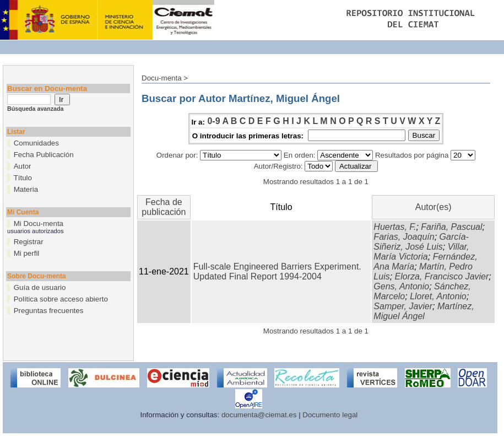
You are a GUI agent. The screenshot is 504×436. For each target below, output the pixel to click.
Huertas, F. (395, 227)
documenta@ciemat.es (259, 415)
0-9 (213, 121)
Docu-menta (162, 78)
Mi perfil (27, 253)
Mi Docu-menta (39, 224)
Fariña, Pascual (451, 227)
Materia (26, 189)
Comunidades (36, 143)
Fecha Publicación (44, 155)
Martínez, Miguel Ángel (424, 311)
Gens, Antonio (401, 286)
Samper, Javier (403, 306)
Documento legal (330, 415)
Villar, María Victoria (421, 252)
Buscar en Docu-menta (47, 88)
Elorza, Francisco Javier (442, 276)
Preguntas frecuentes (49, 311)
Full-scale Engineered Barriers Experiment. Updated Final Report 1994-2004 (277, 271)
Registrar (29, 242)
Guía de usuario (40, 287)
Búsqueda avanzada (35, 109)
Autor (23, 166)
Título (23, 178)
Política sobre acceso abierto (61, 299)
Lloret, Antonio (438, 296)
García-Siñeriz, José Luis (421, 242)
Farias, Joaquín (404, 237)
